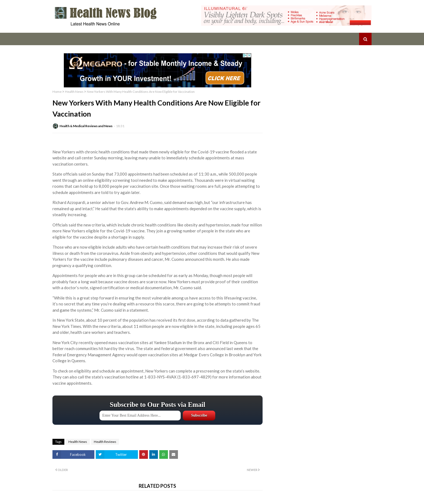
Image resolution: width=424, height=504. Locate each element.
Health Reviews (105, 442)
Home (57, 92)
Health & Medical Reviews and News (86, 126)
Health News (74, 92)
